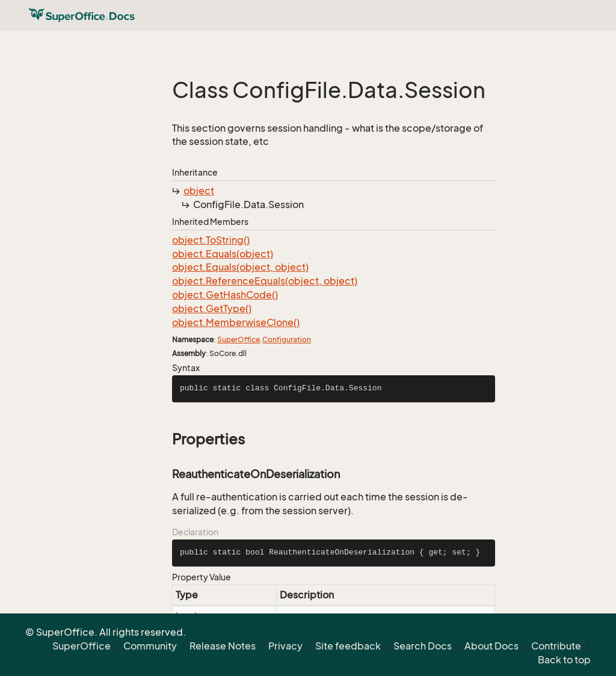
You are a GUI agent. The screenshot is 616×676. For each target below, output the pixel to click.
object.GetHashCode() (225, 295)
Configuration (287, 340)
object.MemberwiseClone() (236, 322)
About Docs (491, 646)
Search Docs (423, 646)
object (199, 191)
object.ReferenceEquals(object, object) (265, 281)
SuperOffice (239, 340)
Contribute (556, 646)
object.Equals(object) (223, 254)
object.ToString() (211, 240)
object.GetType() (212, 309)
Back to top (564, 660)
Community (150, 646)
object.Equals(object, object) (240, 267)
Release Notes (223, 646)
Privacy (285, 646)
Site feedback (348, 646)
